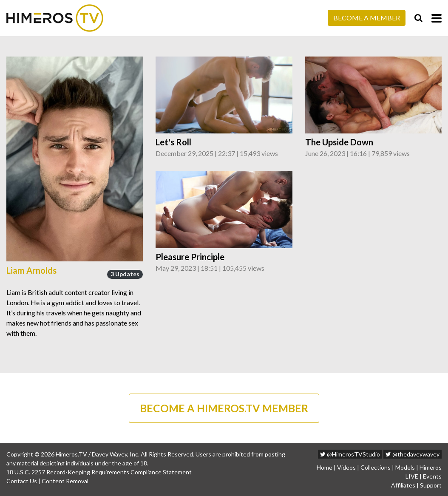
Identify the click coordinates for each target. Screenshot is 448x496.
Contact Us (22, 481)
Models (405, 467)
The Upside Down (339, 142)
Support (431, 485)
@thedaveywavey (413, 454)
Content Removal (65, 481)
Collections (376, 467)
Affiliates (403, 485)
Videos (346, 467)
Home (325, 467)
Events (432, 476)
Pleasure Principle (190, 257)
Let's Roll (173, 142)
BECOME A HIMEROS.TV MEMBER (224, 408)
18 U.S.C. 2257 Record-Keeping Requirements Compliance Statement (99, 472)
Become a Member (367, 18)
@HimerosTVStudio (350, 454)
